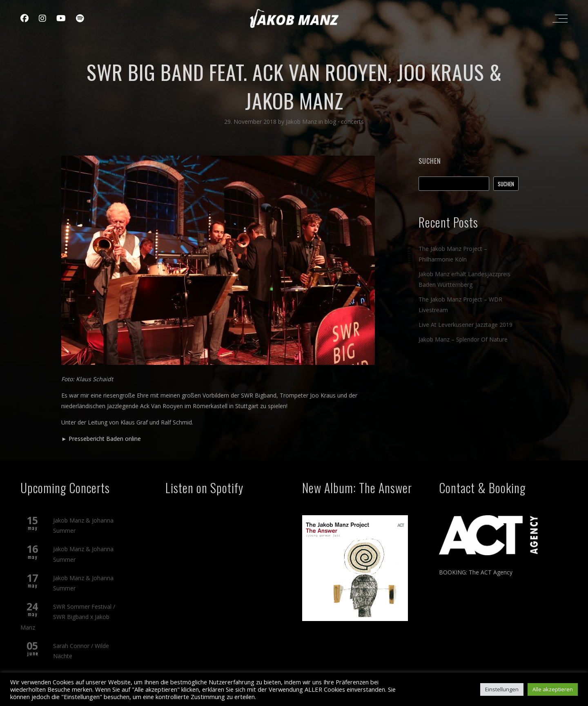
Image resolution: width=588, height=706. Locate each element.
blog (330, 122)
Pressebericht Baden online (105, 439)
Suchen (430, 161)
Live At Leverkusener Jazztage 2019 (465, 325)
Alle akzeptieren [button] (553, 689)
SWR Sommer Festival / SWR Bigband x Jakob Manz (68, 617)
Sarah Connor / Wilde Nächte (81, 651)
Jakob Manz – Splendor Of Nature (463, 339)
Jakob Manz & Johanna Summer (83, 525)
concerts (352, 122)
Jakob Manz (302, 122)
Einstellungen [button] (502, 689)
